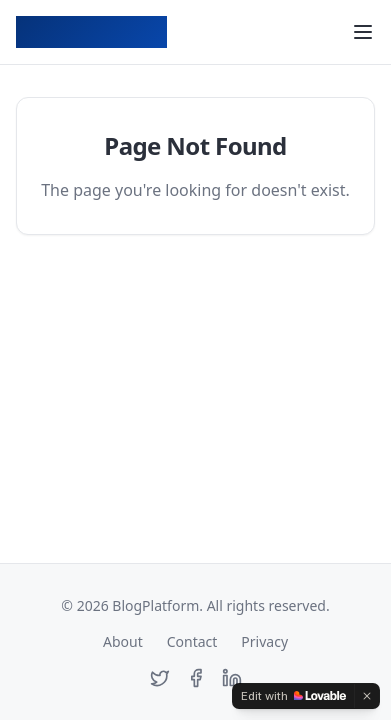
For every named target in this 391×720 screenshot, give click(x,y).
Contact (192, 641)
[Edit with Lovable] (293, 696)
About (123, 641)
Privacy (264, 641)
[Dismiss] (367, 696)
